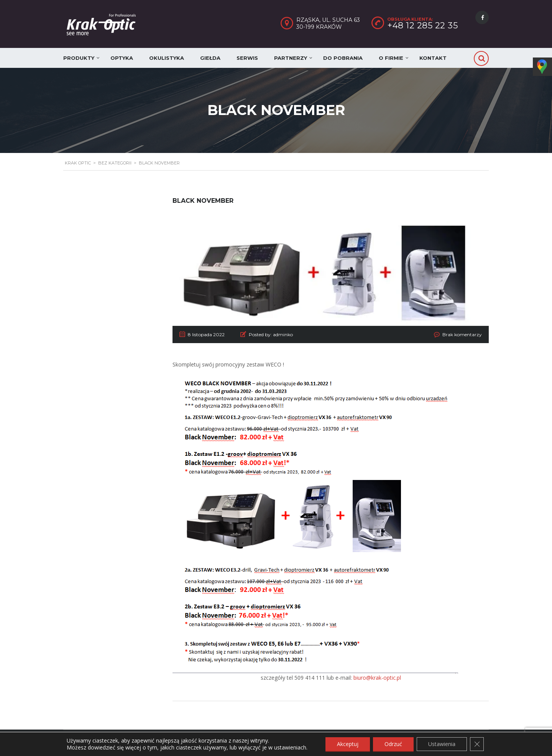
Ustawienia (442, 744)
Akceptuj (348, 744)
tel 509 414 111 (306, 678)
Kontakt (433, 58)
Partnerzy (291, 58)
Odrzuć (393, 744)
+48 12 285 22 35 (422, 25)
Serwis (247, 58)
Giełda (210, 58)
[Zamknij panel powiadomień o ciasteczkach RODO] (477, 744)
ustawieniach (290, 748)
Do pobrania (343, 58)
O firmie (391, 58)
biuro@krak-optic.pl (377, 678)
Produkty (79, 58)
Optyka (122, 58)
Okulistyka (167, 58)
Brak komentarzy (462, 334)
